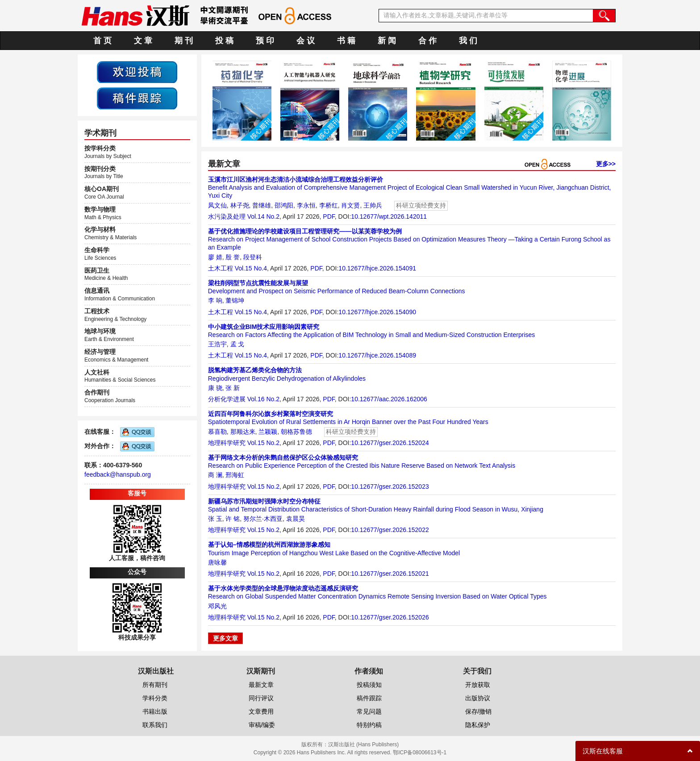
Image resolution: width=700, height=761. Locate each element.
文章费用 (261, 711)
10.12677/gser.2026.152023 (390, 487)
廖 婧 (215, 257)
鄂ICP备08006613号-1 (420, 753)
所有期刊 (155, 685)
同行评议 (261, 698)
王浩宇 (217, 344)
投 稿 (224, 41)
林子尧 (240, 205)
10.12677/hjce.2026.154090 (377, 312)
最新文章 (261, 685)
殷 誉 (233, 257)
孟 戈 (237, 344)
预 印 (265, 41)
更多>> (606, 164)
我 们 (468, 41)
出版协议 (478, 698)
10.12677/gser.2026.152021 (390, 574)
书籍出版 (155, 711)
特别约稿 (369, 725)
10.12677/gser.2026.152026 (390, 617)
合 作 (427, 41)
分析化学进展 (227, 399)
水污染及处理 (227, 216)
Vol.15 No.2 (263, 443)
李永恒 (306, 205)
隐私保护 (478, 725)
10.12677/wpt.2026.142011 (389, 216)
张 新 (233, 388)
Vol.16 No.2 (263, 399)
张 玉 (215, 519)
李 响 (215, 300)
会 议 (306, 41)
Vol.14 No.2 (263, 216)
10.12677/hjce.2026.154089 (377, 355)
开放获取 (478, 685)
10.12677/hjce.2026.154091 (377, 268)
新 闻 (387, 41)
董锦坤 (235, 300)
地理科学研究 (227, 443)
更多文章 (225, 638)
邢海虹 (235, 475)
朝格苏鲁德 (296, 432)
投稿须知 (369, 685)
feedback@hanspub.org (118, 474)
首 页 (102, 41)
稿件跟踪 (369, 698)
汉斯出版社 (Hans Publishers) (364, 744)
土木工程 (221, 268)
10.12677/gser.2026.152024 (390, 443)
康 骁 (215, 388)
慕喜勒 (217, 432)
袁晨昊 (296, 519)
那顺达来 (243, 432)
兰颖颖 (268, 432)
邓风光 (217, 606)
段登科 (253, 257)
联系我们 (155, 725)
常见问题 (369, 711)
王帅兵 (373, 205)
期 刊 (184, 41)
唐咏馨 (217, 562)
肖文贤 (350, 205)
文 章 (143, 41)
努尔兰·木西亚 (263, 519)
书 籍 (346, 41)
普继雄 (262, 205)
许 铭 (233, 519)
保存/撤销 (479, 711)
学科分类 (155, 698)
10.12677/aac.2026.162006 (389, 399)
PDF (329, 216)
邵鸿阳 (284, 205)
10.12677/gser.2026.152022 (390, 530)
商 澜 (215, 475)
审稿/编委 (262, 725)
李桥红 (329, 205)
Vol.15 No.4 (251, 268)
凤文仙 (217, 205)
